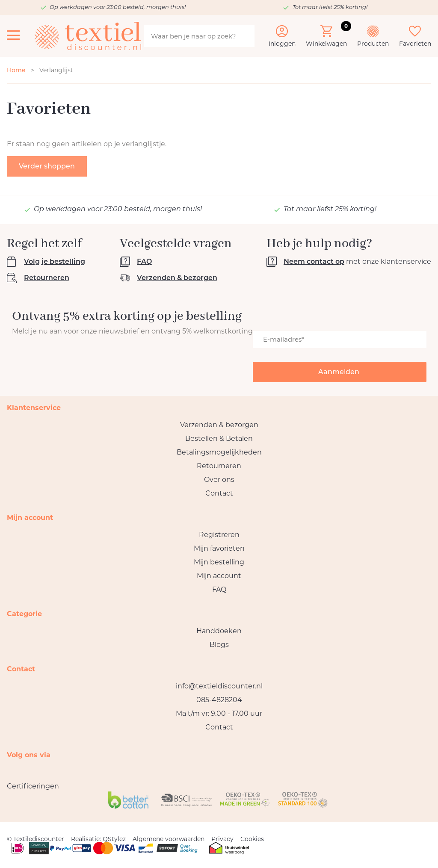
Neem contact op (314, 261)
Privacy (222, 839)
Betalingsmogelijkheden (219, 452)
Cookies (252, 839)
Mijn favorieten (219, 548)
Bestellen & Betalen (219, 438)
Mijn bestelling (219, 562)
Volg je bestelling (55, 261)
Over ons (219, 480)
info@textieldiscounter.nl (219, 686)
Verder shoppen (47, 166)
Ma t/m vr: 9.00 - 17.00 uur (219, 713)
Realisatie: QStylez (98, 839)
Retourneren (47, 278)
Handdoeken (219, 631)
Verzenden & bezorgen (177, 278)
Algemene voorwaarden (169, 839)
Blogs (219, 645)
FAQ (144, 261)
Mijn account (219, 576)
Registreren (219, 535)
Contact (219, 493)
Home (16, 70)
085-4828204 (219, 700)
